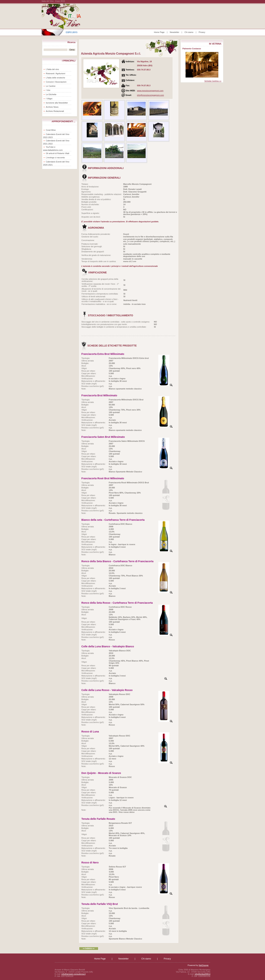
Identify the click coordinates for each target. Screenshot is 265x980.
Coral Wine (51, 130)
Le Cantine (51, 86)
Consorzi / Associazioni (56, 82)
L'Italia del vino (52, 69)
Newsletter (174, 32)
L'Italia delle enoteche (55, 78)
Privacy (202, 32)
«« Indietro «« (89, 948)
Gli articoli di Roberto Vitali (58, 153)
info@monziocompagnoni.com (150, 95)
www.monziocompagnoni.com (150, 91)
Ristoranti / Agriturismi (56, 73)
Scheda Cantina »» (213, 81)
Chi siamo (189, 32)
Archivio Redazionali (55, 111)
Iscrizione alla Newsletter (57, 103)
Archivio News (52, 107)
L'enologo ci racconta (55, 158)
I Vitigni (49, 99)
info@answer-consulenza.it (73, 974)
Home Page (159, 32)
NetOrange (204, 965)
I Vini (48, 90)
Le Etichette (51, 94)
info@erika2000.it (202, 974)
